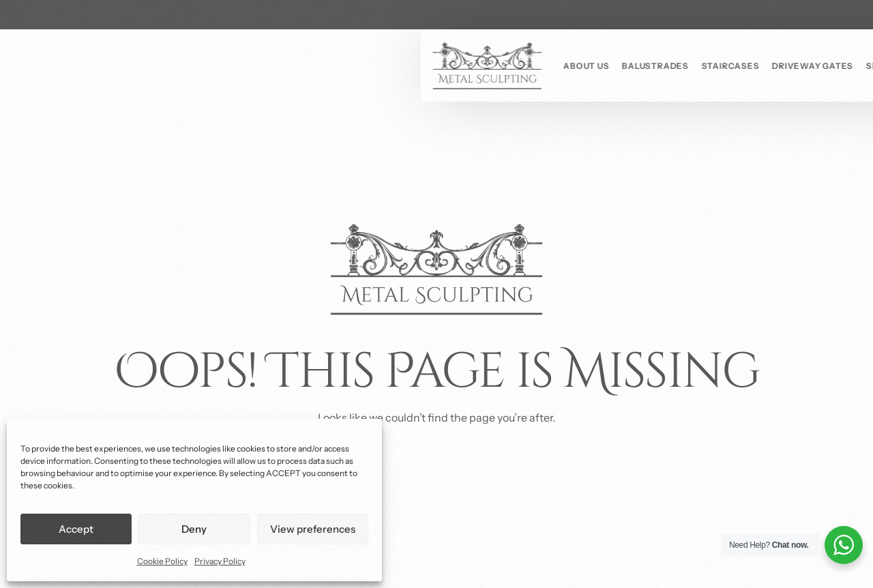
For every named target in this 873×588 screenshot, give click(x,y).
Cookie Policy (162, 561)
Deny (194, 529)
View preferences (313, 529)
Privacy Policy (220, 561)
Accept (76, 529)
